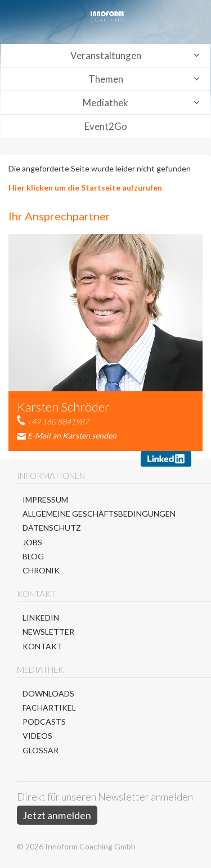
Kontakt (42, 646)
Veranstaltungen (106, 55)
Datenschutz (52, 528)
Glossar (41, 750)
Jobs (32, 542)
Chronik (41, 570)
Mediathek (105, 103)
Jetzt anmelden (57, 815)
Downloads (48, 693)
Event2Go (106, 126)
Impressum (45, 499)
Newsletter (48, 632)
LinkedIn (41, 618)
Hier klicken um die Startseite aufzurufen (85, 187)
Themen (106, 79)
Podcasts (44, 722)
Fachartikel (49, 707)
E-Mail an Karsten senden (72, 435)
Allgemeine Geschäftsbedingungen (99, 514)
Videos (37, 736)
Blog (33, 556)
